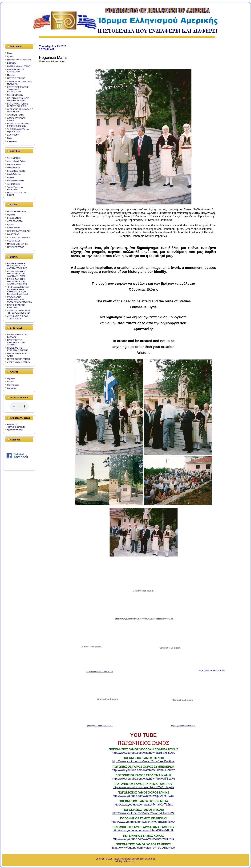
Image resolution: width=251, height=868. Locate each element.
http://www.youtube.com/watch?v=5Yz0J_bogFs (144, 787)
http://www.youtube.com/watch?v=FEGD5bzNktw (143, 848)
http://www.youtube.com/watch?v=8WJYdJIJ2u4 (143, 839)
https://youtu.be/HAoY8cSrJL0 (212, 670)
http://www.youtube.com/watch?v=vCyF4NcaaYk (143, 813)
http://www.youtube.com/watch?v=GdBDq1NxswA (143, 822)
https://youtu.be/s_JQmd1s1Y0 (100, 672)
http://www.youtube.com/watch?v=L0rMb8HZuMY (144, 770)
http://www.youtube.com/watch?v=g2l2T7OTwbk (143, 796)
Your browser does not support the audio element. (19, 406)
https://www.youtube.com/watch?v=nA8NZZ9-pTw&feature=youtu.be (144, 619)
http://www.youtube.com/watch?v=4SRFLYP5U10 (143, 753)
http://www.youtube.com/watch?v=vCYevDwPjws (143, 761)
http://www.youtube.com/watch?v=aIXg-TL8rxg (143, 805)
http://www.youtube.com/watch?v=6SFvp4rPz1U (144, 830)
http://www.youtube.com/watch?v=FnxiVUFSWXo (143, 779)
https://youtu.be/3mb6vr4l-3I (183, 726)
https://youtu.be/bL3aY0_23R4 (100, 726)
